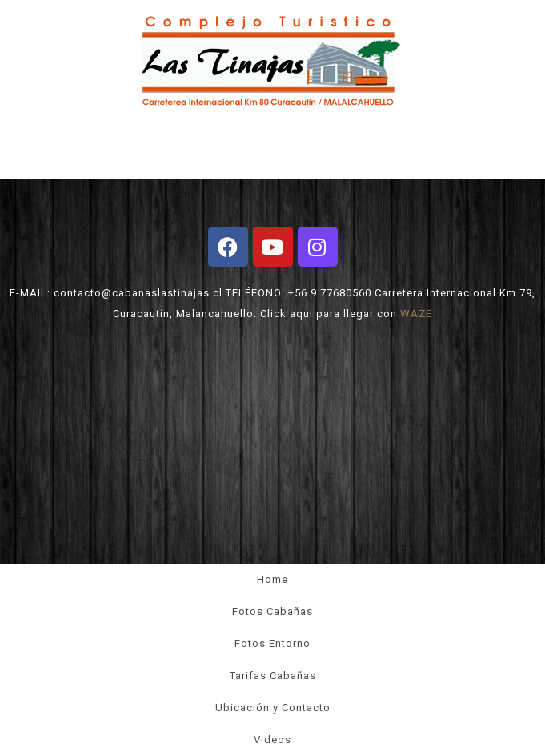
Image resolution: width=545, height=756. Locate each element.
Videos (272, 740)
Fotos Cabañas (272, 611)
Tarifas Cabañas (273, 676)
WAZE (416, 314)
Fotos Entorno (272, 643)
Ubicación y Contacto (273, 708)
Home (272, 579)
